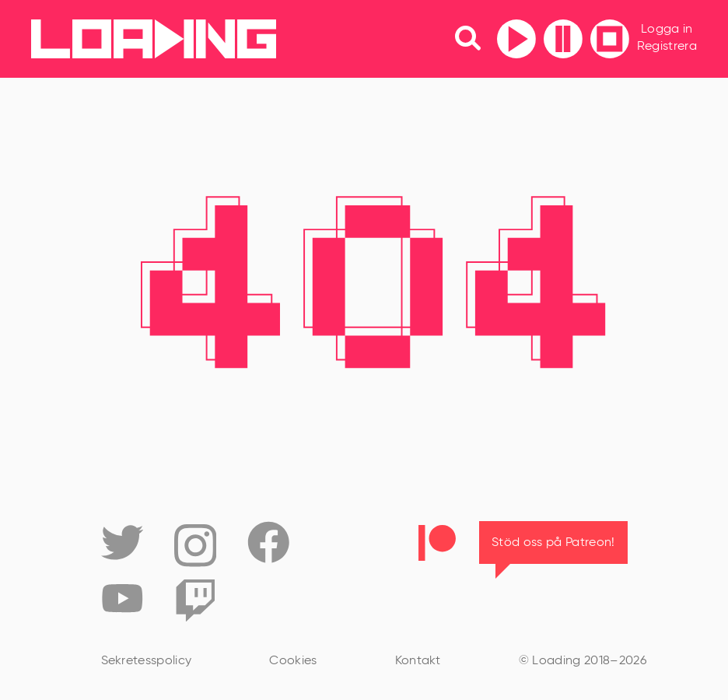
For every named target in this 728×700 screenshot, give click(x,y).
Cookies (293, 661)
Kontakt (418, 661)
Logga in (667, 30)
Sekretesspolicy (147, 661)
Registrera (667, 47)
